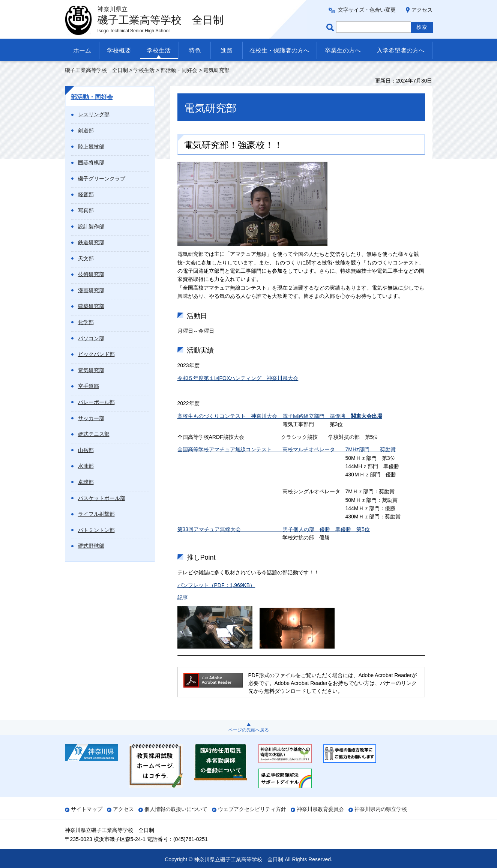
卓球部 (86, 482)
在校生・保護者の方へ (279, 50)
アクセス (422, 10)
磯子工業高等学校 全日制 (96, 70)
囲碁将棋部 (91, 162)
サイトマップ (87, 809)
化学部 (86, 322)
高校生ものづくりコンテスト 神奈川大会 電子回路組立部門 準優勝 (280, 416)
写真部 (86, 210)
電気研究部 (91, 370)
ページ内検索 (331, 27)
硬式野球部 (91, 546)
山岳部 (86, 450)
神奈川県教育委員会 (320, 809)
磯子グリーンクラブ (102, 179)
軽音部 (86, 194)
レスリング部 (94, 114)
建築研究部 (91, 306)
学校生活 (159, 50)
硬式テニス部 (94, 434)
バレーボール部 (96, 402)
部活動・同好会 (179, 70)
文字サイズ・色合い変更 (367, 10)
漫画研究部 (91, 290)
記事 (183, 598)
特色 (195, 50)
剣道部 (86, 131)
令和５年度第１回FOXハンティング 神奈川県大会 (238, 378)
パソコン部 (91, 338)
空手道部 (89, 386)
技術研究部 (91, 274)
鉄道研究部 (91, 242)
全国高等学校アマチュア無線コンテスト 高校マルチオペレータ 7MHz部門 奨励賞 (287, 449)
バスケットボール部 (102, 498)
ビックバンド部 (96, 354)
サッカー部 (91, 418)
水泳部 (86, 466)
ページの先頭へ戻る (249, 730)
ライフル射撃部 (96, 514)
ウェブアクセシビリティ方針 (252, 809)
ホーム (82, 50)
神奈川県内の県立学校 (381, 809)
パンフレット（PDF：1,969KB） (216, 585)
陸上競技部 (91, 147)
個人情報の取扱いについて (176, 809)
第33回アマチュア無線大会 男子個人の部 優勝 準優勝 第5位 (274, 529)
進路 (227, 50)
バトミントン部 (96, 530)
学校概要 (119, 50)
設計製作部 (91, 227)
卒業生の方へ (343, 50)
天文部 (86, 258)
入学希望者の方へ (401, 50)
